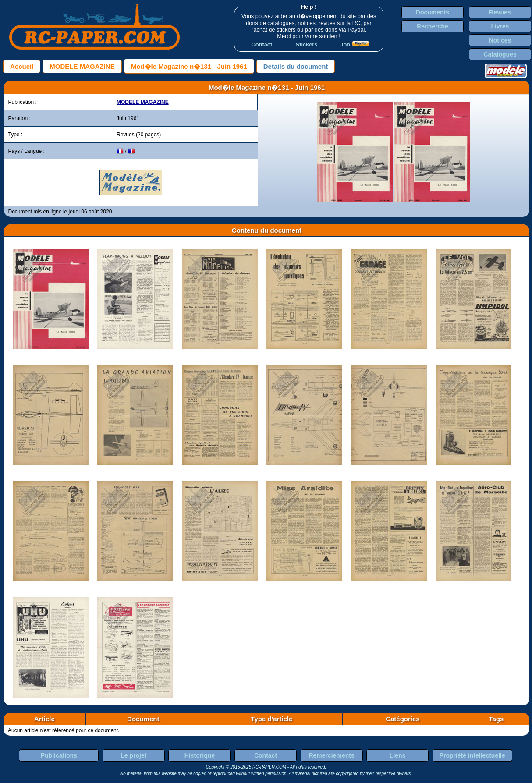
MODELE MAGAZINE (82, 66)
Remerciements (331, 755)
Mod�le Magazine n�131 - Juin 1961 (189, 66)
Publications (59, 755)
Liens (398, 755)
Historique (200, 755)
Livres (500, 26)
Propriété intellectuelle (472, 755)
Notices (500, 40)
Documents (433, 12)
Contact (266, 755)
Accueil (22, 66)
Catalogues (500, 54)
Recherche (433, 26)
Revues (500, 12)
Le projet (133, 755)
